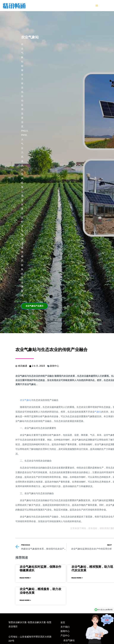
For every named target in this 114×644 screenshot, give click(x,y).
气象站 (98, 412)
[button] (35, 306)
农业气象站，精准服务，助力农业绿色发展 (40, 591)
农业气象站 (26, 400)
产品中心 (65, 636)
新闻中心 (54, 366)
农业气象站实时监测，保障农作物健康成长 (40, 568)
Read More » (25, 578)
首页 (63, 622)
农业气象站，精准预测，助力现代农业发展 (92, 568)
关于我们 (65, 627)
